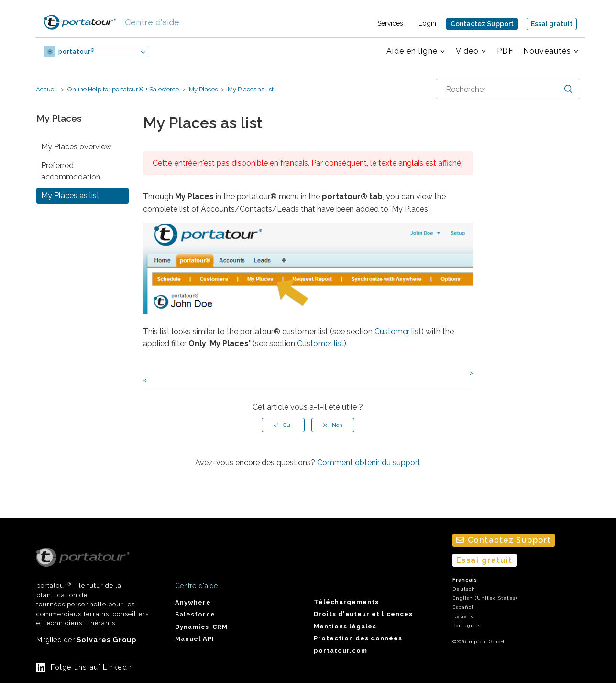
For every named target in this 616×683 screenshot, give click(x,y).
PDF (505, 51)
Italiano (463, 616)
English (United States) (485, 598)
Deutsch (464, 589)
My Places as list (250, 89)
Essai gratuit (552, 24)
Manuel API (195, 639)
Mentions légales (345, 626)
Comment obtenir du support (369, 463)
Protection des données (358, 638)
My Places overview (76, 147)
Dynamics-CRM (201, 627)
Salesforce (195, 614)
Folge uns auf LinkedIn (92, 667)
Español (463, 607)
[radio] (283, 425)
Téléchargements (346, 602)
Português (467, 625)
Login (427, 23)
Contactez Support (482, 24)
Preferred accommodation (71, 171)
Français (465, 580)
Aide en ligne (412, 51)
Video (467, 51)
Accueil (47, 89)
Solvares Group (106, 640)
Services (390, 23)
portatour (77, 52)
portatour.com (341, 651)
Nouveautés (547, 51)
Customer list (398, 331)
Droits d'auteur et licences (363, 614)
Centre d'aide (150, 22)
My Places (203, 89)
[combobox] (508, 89)
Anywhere (193, 602)
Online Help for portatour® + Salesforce (123, 89)
